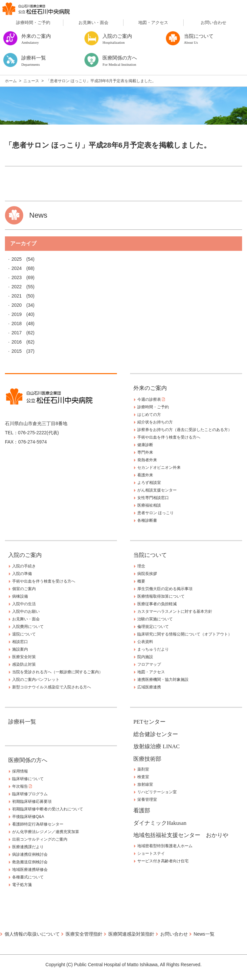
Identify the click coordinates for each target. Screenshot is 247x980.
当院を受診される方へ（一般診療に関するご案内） (57, 672)
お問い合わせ (213, 23)
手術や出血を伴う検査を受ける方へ (169, 437)
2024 (17, 268)
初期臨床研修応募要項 (32, 801)
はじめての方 (149, 415)
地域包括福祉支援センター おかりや (181, 835)
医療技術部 (147, 759)
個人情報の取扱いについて (32, 934)
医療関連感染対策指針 (131, 934)
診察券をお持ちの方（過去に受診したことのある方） (185, 430)
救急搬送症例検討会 (30, 862)
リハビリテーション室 (157, 792)
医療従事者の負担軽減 (157, 604)
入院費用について (28, 627)
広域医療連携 (149, 687)
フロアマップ (149, 664)
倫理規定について (153, 627)
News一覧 (204, 934)
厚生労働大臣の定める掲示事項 (165, 589)
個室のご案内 (24, 589)
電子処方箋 (22, 885)
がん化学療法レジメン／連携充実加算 (46, 832)
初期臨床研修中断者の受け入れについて (48, 809)
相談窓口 (20, 642)
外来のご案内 (150, 388)
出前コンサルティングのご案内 (40, 839)
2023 (17, 277)
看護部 (142, 811)
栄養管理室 (147, 800)
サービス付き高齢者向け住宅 (163, 861)
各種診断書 (147, 520)
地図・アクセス (153, 23)
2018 (17, 323)
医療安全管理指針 (84, 934)
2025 (17, 259)
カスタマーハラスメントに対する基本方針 (175, 611)
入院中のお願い (26, 611)
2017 (17, 333)
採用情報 (20, 771)
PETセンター (149, 722)
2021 (17, 296)
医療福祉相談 (149, 505)
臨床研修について (28, 779)
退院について (24, 634)
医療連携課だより (28, 847)
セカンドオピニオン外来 (159, 467)
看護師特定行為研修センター (38, 824)
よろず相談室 (149, 483)
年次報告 (22, 786)
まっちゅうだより (153, 649)
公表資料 (145, 642)
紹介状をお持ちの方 (155, 422)
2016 (17, 342)
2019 (17, 314)
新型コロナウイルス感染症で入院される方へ (52, 687)
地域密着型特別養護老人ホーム (165, 846)
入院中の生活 (24, 604)
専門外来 (145, 452)
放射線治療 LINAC (157, 746)
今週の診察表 (151, 399)
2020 (17, 305)
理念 (141, 566)
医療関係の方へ (28, 760)
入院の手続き (24, 566)
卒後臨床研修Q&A (28, 817)
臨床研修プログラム (30, 794)
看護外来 (145, 475)
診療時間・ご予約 (33, 23)
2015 (17, 351)
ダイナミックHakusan (160, 823)
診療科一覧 (22, 722)
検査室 (143, 777)
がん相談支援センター (157, 490)
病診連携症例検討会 (30, 854)
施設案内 (20, 649)
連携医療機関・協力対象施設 (163, 680)
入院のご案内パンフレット (36, 680)
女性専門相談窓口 (153, 498)
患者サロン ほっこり (156, 513)
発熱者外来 (147, 460)
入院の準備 (22, 574)
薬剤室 (143, 769)
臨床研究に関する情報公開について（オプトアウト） (185, 634)
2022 (17, 287)
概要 (141, 581)
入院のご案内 (25, 555)
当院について (150, 555)
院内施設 (145, 657)
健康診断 (145, 445)
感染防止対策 (24, 664)
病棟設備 (20, 596)
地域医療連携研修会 (30, 870)
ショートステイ (151, 853)
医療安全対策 (24, 657)
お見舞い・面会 (93, 23)
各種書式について (28, 877)
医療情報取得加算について (161, 596)
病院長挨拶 (147, 574)
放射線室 (145, 784)
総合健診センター (156, 734)
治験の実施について (155, 619)
